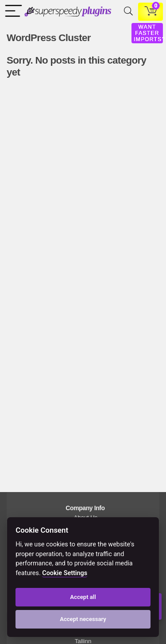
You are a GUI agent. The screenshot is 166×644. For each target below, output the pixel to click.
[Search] (127, 12)
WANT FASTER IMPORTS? (150, 33)
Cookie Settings (65, 573)
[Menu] (12, 12)
